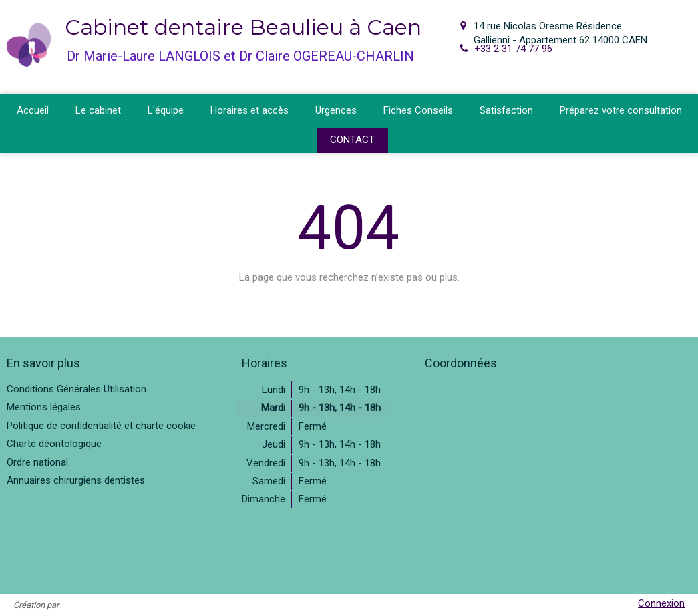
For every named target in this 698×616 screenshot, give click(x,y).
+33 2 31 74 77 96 (513, 49)
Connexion (661, 603)
